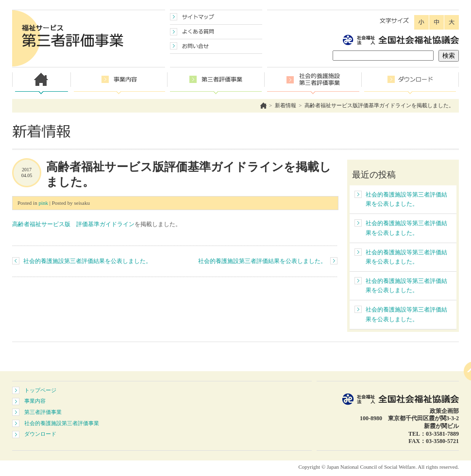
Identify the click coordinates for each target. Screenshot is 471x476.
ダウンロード (40, 434)
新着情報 (286, 105)
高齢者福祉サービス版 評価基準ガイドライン (73, 224)
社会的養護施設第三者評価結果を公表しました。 (87, 261)
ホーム (263, 106)
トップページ (40, 390)
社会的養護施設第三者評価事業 (62, 423)
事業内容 (35, 401)
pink (43, 203)
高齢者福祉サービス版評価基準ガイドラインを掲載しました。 (379, 105)
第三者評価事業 (43, 412)
